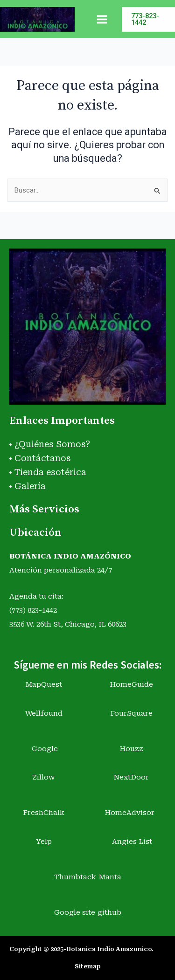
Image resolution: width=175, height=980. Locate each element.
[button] (148, 19)
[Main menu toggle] (102, 19)
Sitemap (88, 966)
